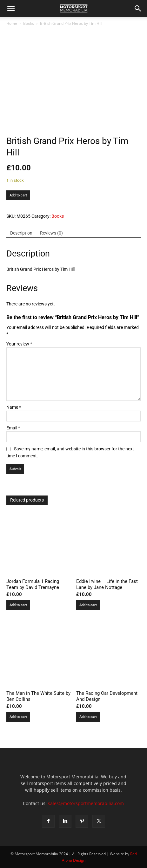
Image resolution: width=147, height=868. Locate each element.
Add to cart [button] (18, 605)
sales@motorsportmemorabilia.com (86, 803)
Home (12, 23)
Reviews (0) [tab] (51, 233)
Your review (19, 344)
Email (13, 428)
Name (14, 407)
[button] (11, 9)
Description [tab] (21, 233)
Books (29, 23)
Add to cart (18, 195)
